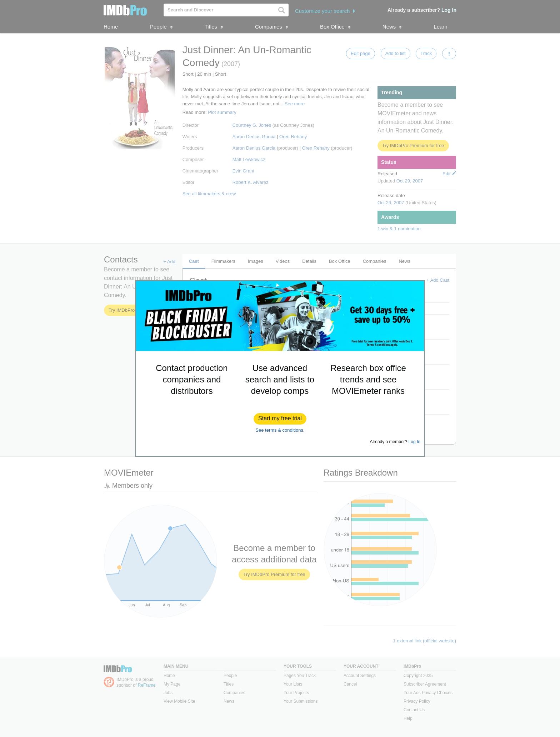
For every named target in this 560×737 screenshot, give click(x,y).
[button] (280, 419)
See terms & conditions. (280, 430)
